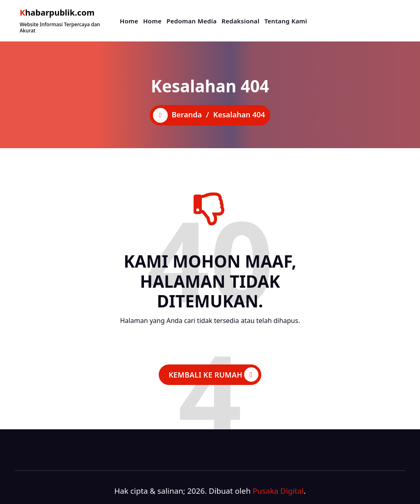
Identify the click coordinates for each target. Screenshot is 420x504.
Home (129, 21)
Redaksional (240, 21)
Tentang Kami (285, 21)
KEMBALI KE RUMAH (213, 375)
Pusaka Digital (278, 491)
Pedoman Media (192, 21)
